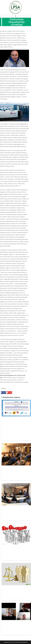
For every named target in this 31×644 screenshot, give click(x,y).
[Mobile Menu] (16, 16)
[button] (4, 393)
